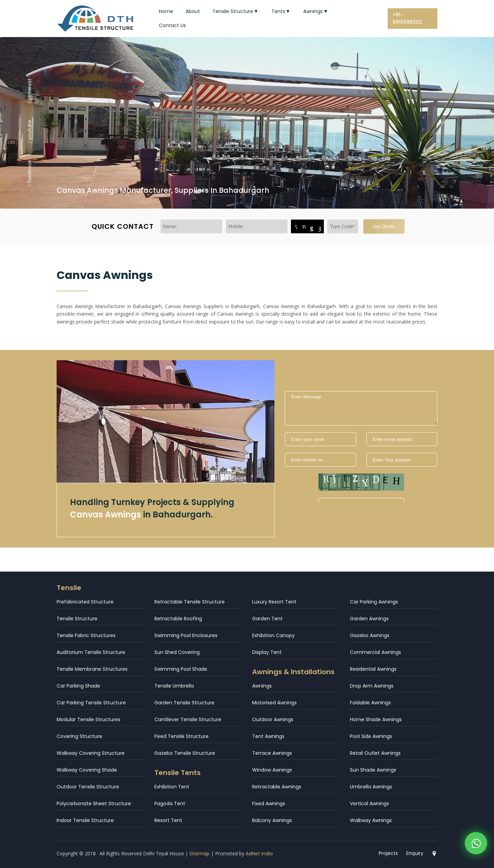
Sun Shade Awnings (373, 770)
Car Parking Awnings (374, 602)
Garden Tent (267, 619)
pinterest (30, 91)
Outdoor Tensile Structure (88, 787)
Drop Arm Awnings (372, 686)
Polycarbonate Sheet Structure (94, 804)
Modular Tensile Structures (89, 719)
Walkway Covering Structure (91, 753)
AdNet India (259, 854)
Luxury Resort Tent (274, 602)
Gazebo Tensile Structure (185, 753)
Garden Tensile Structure (184, 703)
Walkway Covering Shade (87, 770)
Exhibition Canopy (273, 635)
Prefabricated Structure (85, 602)
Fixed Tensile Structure (181, 736)
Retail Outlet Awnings (375, 753)
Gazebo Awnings (370, 635)
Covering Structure (79, 736)
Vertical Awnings (369, 804)
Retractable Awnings (277, 787)
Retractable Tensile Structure (190, 602)
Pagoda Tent (170, 804)
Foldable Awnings (370, 703)
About (193, 11)
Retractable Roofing (178, 619)
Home (166, 11)
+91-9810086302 (407, 18)
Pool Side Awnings (371, 736)
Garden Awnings (369, 619)
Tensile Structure (236, 11)
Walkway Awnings (371, 820)
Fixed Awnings (269, 804)
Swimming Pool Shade (181, 669)
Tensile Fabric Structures (86, 635)
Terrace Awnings (272, 753)
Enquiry (415, 853)
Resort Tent (168, 820)
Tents (281, 11)
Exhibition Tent (172, 787)
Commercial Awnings (375, 652)
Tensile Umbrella (174, 686)
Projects (388, 853)
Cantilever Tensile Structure (188, 719)
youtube (30, 131)
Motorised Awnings (274, 703)
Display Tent (267, 652)
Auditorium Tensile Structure (91, 652)
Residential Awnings (373, 669)
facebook (30, 173)
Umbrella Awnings (371, 787)
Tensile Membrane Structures (92, 669)
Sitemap (199, 854)
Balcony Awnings (272, 820)
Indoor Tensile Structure (85, 820)
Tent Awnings (268, 736)
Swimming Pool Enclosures (186, 635)
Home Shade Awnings (376, 719)
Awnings (316, 11)
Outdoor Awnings (273, 719)
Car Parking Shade (78, 686)
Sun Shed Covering (177, 652)
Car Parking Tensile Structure (91, 703)
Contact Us (172, 25)
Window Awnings (272, 770)
